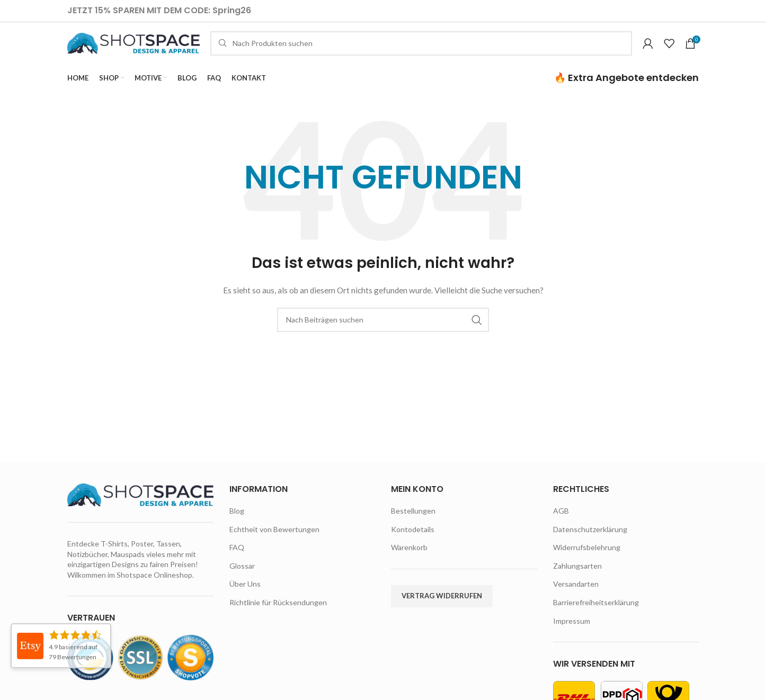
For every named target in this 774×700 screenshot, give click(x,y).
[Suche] (421, 50)
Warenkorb (409, 561)
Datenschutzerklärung (590, 542)
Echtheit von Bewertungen (274, 542)
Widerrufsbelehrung (587, 561)
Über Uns (245, 598)
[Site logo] (134, 50)
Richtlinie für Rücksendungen (278, 616)
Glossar (242, 579)
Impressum (572, 634)
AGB (561, 524)
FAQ (237, 561)
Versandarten (576, 598)
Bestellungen (413, 524)
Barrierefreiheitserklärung (596, 616)
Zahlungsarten (577, 579)
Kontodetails (413, 542)
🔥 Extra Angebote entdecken (626, 91)
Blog (237, 524)
